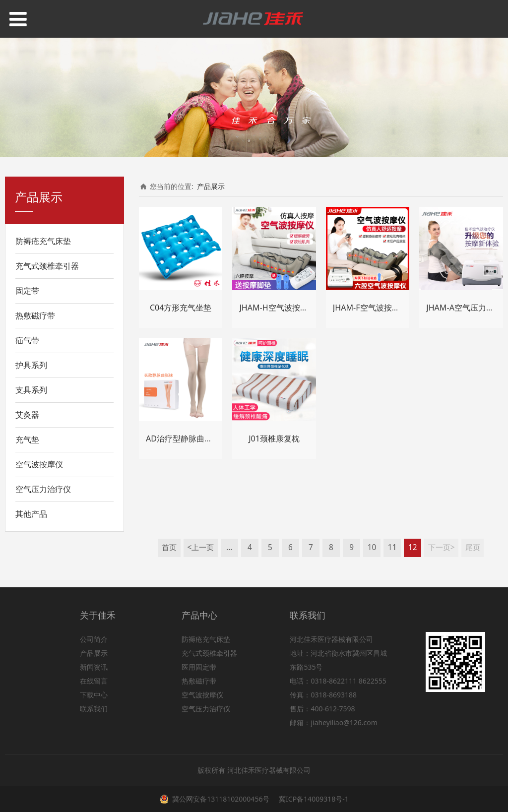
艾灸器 (27, 415)
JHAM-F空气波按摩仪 (370, 308)
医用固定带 (199, 667)
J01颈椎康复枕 (274, 438)
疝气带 (27, 340)
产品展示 (211, 186)
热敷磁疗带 (35, 315)
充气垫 (27, 439)
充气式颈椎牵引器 (47, 266)
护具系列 (31, 365)
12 (413, 547)
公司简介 (94, 639)
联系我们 (94, 709)
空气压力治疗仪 (43, 489)
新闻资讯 (94, 667)
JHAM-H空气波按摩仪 (277, 308)
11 (392, 547)
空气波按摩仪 (39, 464)
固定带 (27, 291)
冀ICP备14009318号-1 (313, 799)
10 (372, 547)
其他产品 (31, 514)
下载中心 (94, 695)
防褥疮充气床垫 (43, 241)
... (229, 547)
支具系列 (31, 390)
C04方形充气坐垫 (181, 308)
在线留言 (94, 681)
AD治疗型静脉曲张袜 (183, 438)
